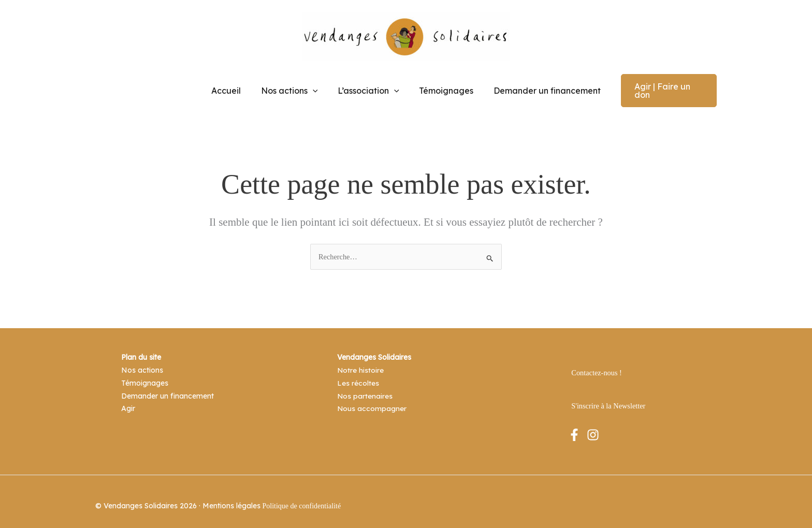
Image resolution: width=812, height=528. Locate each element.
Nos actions (293, 86)
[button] (663, 86)
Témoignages (443, 86)
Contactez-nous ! (596, 364)
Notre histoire (361, 361)
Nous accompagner (372, 398)
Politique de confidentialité (302, 497)
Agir (128, 398)
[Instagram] (593, 426)
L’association (368, 86)
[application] (316, 86)
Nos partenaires (365, 386)
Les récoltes (358, 373)
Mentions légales (231, 497)
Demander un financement (540, 86)
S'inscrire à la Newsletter (607, 397)
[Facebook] (574, 426)
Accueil (233, 86)
